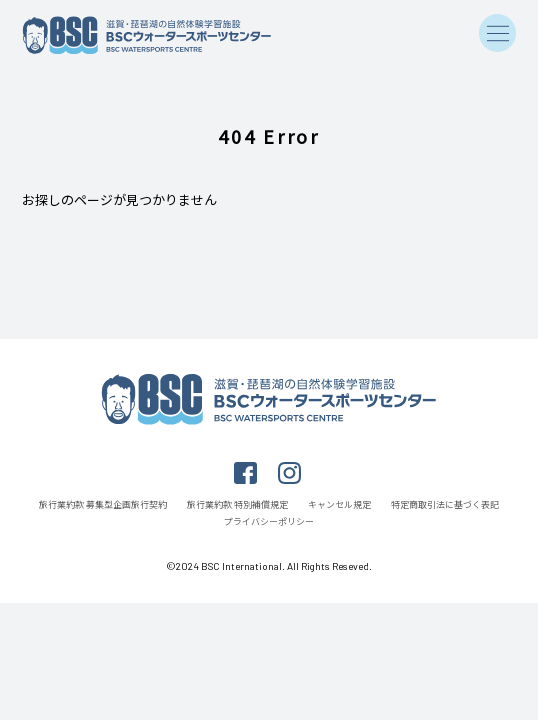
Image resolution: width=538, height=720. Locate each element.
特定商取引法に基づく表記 (445, 504)
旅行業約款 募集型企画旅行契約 (103, 504)
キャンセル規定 (339, 504)
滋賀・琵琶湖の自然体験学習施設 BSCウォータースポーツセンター (147, 36)
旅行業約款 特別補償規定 (237, 504)
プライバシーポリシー (269, 521)
